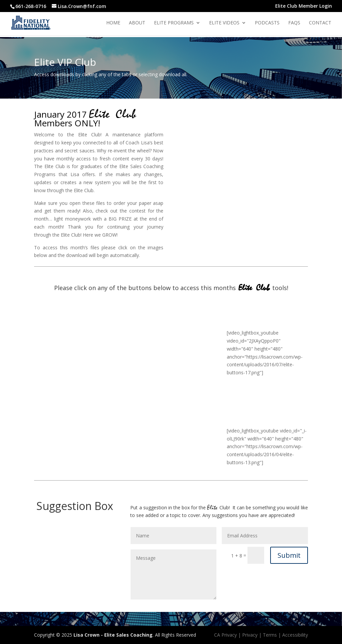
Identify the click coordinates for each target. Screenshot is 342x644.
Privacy (250, 635)
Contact (320, 23)
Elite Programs (174, 23)
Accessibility (295, 635)
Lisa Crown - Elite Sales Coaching (113, 635)
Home (113, 23)
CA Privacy (225, 635)
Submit (289, 555)
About (137, 23)
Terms (270, 635)
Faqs (294, 23)
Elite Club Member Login (304, 6)
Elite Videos (224, 23)
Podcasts (267, 23)
